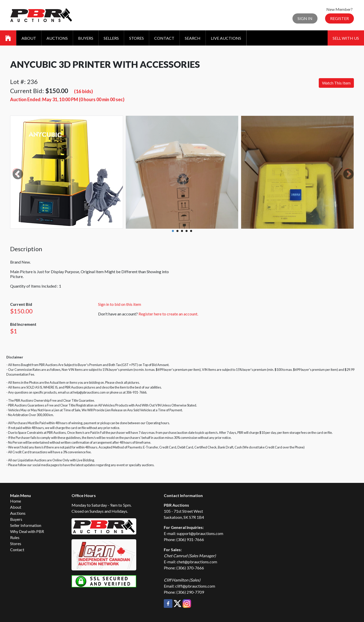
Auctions (57, 38)
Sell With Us (346, 38)
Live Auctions (226, 38)
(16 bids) (83, 91)
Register (339, 18)
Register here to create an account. (168, 314)
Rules (15, 537)
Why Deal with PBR (27, 531)
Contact (164, 38)
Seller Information (26, 525)
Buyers (86, 38)
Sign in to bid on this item (120, 304)
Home (16, 501)
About (29, 38)
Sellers (111, 38)
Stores (136, 38)
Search (193, 38)
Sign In (305, 18)
